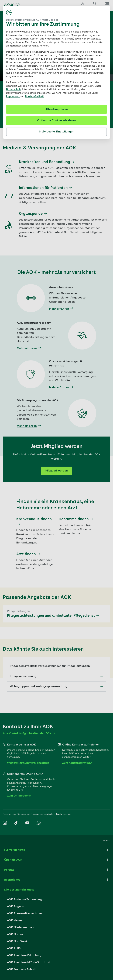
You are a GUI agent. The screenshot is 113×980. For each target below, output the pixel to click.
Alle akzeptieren (57, 109)
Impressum (13, 96)
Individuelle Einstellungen (57, 132)
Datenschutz (14, 89)
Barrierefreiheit (34, 96)
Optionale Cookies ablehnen (57, 121)
